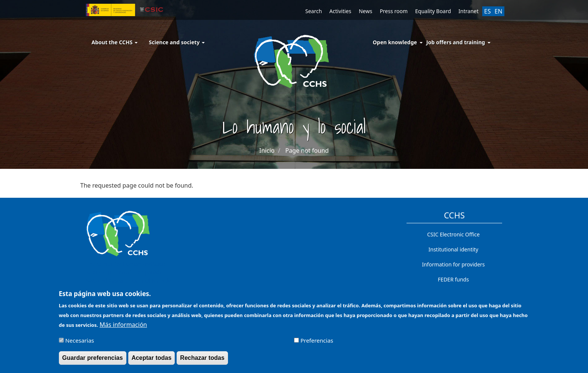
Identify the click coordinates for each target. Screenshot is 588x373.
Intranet (469, 11)
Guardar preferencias (93, 361)
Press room (394, 11)
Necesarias (80, 344)
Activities (340, 11)
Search (313, 11)
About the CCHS (115, 42)
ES (487, 11)
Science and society (177, 42)
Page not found (307, 150)
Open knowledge (395, 42)
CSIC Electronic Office (453, 234)
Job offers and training (456, 42)
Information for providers (453, 264)
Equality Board (433, 11)
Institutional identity (454, 249)
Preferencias (317, 344)
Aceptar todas (152, 361)
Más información (123, 328)
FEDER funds (454, 279)
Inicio (267, 150)
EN (499, 11)
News (366, 11)
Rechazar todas (202, 361)
